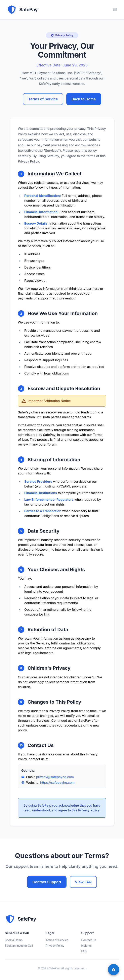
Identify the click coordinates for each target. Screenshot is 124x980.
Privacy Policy (55, 946)
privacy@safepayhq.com (55, 777)
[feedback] (114, 970)
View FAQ (83, 882)
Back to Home (84, 99)
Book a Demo (14, 940)
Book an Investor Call (19, 946)
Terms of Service (43, 99)
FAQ (84, 951)
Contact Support (47, 882)
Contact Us (89, 940)
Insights (86, 946)
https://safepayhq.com (57, 783)
